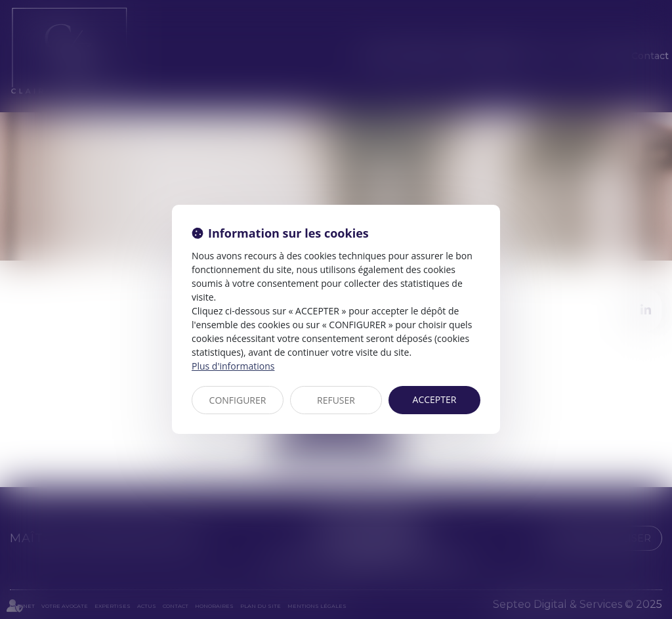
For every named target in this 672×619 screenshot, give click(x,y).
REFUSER (336, 400)
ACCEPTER (435, 399)
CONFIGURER (238, 400)
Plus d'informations (233, 366)
